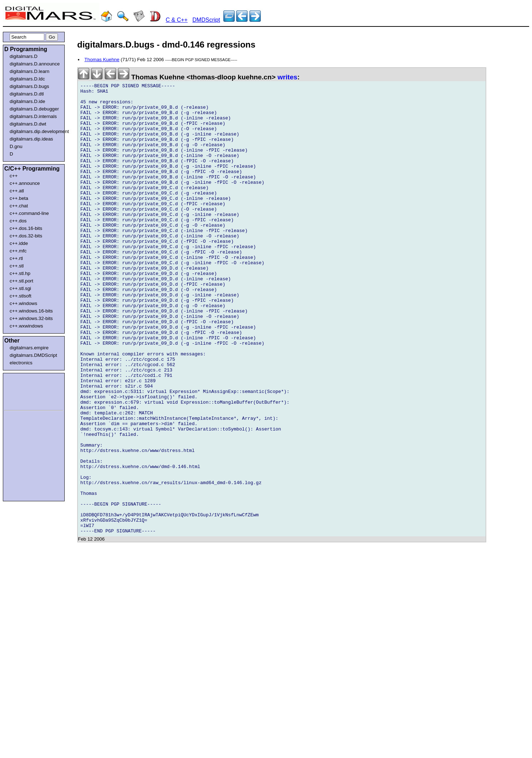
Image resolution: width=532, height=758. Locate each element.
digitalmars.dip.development (35, 131)
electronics (21, 363)
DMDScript (206, 20)
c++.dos (18, 221)
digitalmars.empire (29, 348)
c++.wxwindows (26, 326)
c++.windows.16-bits (31, 311)
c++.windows (23, 303)
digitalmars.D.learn (29, 71)
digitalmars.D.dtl (27, 94)
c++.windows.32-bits (31, 318)
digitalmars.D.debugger (34, 109)
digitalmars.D (24, 56)
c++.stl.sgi (20, 288)
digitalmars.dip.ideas (31, 139)
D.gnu (16, 146)
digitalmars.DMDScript (33, 355)
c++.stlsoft (21, 296)
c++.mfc (18, 251)
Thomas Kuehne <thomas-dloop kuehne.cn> (178, 77)
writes (287, 77)
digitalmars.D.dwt (28, 124)
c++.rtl (16, 258)
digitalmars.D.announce (35, 64)
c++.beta (19, 198)
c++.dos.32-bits (26, 236)
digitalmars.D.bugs (29, 86)
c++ (14, 176)
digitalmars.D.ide (27, 101)
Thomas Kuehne (102, 60)
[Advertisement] (26, 390)
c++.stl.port (21, 281)
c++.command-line (29, 213)
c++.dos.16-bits (26, 228)
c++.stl (17, 266)
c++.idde (19, 243)
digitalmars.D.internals (33, 116)
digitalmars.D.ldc (27, 79)
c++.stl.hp (20, 273)
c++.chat (19, 206)
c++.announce (25, 183)
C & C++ (177, 20)
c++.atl (17, 191)
